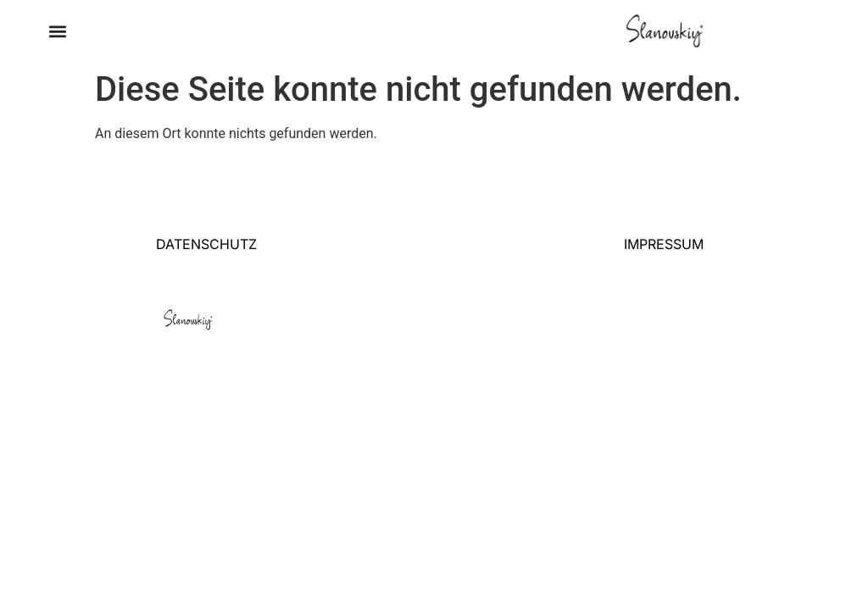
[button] (57, 32)
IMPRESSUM (664, 244)
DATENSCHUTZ (206, 244)
